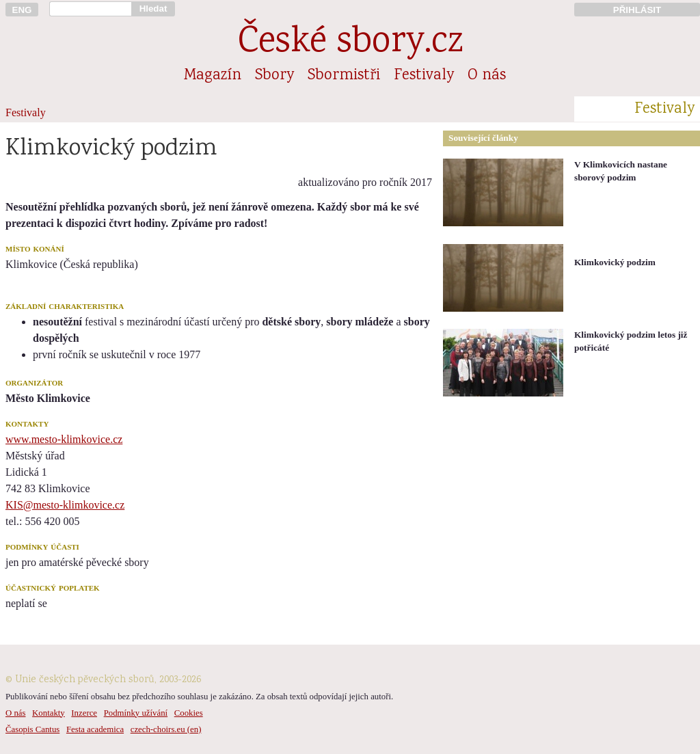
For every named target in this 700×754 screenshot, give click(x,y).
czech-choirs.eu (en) (166, 729)
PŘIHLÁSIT (637, 10)
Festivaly (424, 76)
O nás (487, 76)
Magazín (213, 76)
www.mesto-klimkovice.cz (64, 439)
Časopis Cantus (32, 729)
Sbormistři (344, 76)
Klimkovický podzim (615, 262)
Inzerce (84, 713)
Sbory (274, 76)
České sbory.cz (350, 43)
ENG (22, 10)
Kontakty (49, 713)
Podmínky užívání (136, 713)
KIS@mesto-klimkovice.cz (65, 505)
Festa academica (95, 729)
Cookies (189, 713)
